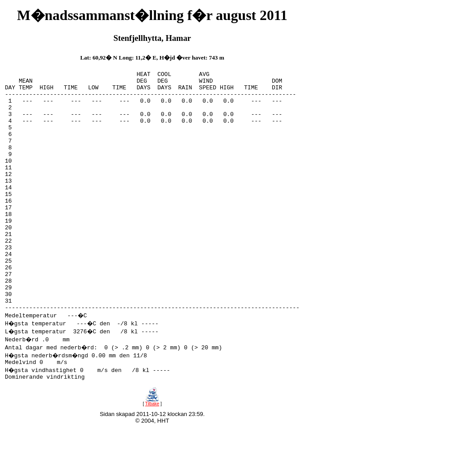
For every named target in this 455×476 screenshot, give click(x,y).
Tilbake (152, 454)
